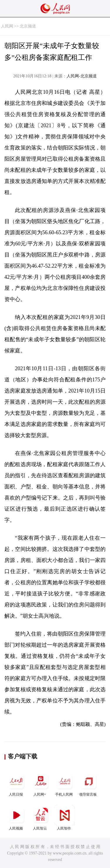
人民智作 (65, 818)
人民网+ (40, 784)
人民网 (7, 26)
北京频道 (28, 26)
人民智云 (40, 818)
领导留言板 (89, 784)
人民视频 (16, 818)
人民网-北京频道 (82, 76)
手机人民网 (65, 784)
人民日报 (16, 784)
